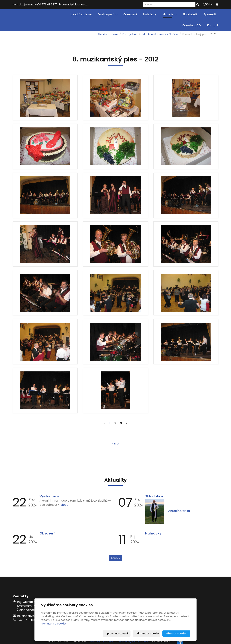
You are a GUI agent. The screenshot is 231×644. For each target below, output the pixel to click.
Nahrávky (150, 14)
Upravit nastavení (117, 634)
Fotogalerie (130, 34)
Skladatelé (190, 14)
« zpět (116, 444)
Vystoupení (108, 14)
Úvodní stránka (81, 14)
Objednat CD (192, 25)
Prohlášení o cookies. (54, 624)
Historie (170, 14)
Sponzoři (210, 14)
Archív (115, 558)
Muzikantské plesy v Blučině (160, 34)
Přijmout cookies (176, 634)
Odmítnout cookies (147, 634)
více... (64, 505)
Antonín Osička (179, 511)
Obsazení (130, 14)
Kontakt (213, 25)
